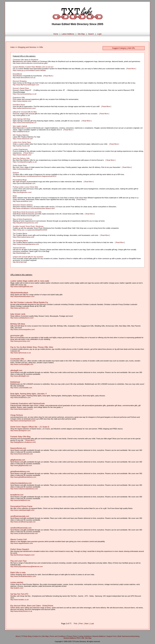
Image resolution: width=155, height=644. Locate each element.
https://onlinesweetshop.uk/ (23, 169)
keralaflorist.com (17, 495)
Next (87, 624)
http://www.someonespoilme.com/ (23, 329)
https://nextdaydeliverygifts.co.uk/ (25, 162)
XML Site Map (86, 638)
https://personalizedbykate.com (24, 183)
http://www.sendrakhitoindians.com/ (23, 576)
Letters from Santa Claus (22, 142)
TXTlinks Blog (26, 636)
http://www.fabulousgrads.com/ (22, 409)
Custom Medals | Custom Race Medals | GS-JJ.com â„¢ (33, 67)
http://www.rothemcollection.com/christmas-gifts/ (30, 63)
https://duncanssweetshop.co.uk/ (25, 94)
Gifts (41, 47)
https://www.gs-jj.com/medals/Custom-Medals (29, 70)
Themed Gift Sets (19, 248)
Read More (131, 69)
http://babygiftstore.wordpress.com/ (23, 442)
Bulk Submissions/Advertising (129, 636)
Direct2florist (17, 74)
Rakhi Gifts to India (18, 573)
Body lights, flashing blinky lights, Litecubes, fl (28, 394)
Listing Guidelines (85, 636)
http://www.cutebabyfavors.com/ (22, 318)
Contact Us (37, 636)
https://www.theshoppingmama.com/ (26, 244)
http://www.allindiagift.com (20, 376)
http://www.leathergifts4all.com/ (22, 287)
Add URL (131, 48)
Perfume (16, 173)
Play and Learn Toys (19, 561)
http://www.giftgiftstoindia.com (21, 465)
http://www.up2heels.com (19, 308)
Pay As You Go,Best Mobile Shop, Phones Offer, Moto (32, 347)
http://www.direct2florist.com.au (24, 78)
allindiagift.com (16, 370)
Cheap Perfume (17, 415)
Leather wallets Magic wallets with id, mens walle (30, 281)
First (75, 624)
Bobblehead (15, 382)
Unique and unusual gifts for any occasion (28, 257)
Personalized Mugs (20, 180)
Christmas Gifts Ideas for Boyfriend (26, 60)
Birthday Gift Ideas (18, 324)
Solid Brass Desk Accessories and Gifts (27, 212)
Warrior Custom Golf (19, 539)
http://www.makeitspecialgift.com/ (22, 510)
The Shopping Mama (20, 241)
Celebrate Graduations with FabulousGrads (28, 404)
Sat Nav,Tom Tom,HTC (19, 594)
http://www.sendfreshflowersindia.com (24, 533)
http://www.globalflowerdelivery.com (23, 477)
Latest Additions (68, 34)
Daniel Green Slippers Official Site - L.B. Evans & (30, 427)
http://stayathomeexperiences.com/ (26, 223)
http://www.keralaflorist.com (20, 500)
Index (13, 47)
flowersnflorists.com (18, 448)
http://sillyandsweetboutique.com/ (22, 296)
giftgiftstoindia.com (18, 460)
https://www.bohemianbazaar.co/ (25, 123)
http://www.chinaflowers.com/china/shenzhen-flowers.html (34, 208)
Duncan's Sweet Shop (21, 88)
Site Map (81, 34)
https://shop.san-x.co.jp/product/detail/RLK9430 (30, 230)
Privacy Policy (72, 636)
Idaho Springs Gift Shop (21, 119)
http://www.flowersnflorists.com (22, 454)
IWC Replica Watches (21, 135)
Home (56, 34)
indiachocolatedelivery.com (21, 483)
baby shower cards (18, 314)
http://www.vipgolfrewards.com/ (22, 543)
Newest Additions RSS (72, 638)
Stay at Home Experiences (22, 219)
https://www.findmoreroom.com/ (24, 108)
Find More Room (19, 105)
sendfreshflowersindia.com (21, 528)
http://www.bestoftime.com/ (23, 201)
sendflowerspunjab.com (20, 516)
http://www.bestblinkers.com (21, 397)
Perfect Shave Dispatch (20, 549)
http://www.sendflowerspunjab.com (23, 522)
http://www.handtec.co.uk (19, 600)
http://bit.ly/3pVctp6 (20, 262)
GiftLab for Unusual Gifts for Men (25, 112)
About (18, 636)
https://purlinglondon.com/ (22, 192)
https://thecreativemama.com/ (24, 237)
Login (99, 34)
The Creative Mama (20, 233)
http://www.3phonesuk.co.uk (21, 353)
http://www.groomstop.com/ (20, 341)
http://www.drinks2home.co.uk (21, 611)
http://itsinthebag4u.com (21, 253)
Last (92, 624)
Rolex (15, 196)
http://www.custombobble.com (21, 388)
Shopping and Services (27, 47)
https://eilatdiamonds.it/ (21, 131)
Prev (81, 624)
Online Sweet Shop (20, 165)
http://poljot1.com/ (17, 588)
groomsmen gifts (17, 336)
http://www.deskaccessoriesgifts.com (26, 216)
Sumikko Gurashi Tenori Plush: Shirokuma (28, 226)
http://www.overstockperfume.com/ (23, 421)
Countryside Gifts (17, 359)
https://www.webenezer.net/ (23, 139)
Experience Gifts (19, 97)
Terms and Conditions (58, 636)
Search (91, 34)
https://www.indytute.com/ (22, 101)
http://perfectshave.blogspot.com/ (22, 555)
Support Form (112, 636)
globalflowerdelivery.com (20, 472)
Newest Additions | (100, 636)
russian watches (17, 582)
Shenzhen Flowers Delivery (23, 205)
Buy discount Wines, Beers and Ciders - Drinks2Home (32, 606)
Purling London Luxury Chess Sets (25, 187)
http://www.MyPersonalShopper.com (26, 85)
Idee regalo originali (20, 126)
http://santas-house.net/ (21, 146)
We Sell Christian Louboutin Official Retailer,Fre (29, 302)
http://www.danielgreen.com (20, 431)
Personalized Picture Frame (21, 506)
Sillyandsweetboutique (19, 293)
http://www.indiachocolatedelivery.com (24, 489)
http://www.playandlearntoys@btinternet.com (27, 566)
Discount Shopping (20, 81)
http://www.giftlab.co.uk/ (21, 115)
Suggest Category (119, 48)
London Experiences (20, 149)
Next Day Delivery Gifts (21, 158)
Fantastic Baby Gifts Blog (20, 437)
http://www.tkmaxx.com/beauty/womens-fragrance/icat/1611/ (35, 176)
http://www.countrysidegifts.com (22, 364)
